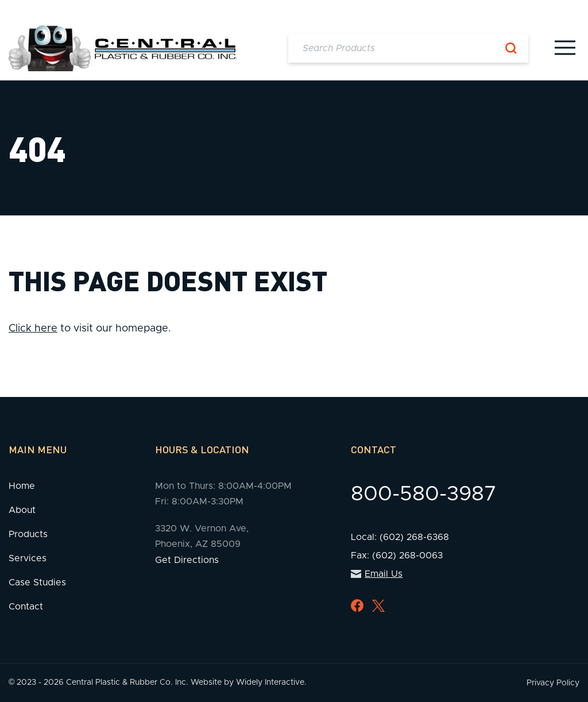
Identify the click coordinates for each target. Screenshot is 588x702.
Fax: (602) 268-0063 (397, 556)
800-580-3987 (424, 494)
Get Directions (187, 560)
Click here (33, 329)
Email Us (377, 574)
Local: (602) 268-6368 (400, 537)
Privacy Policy (553, 683)
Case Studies (37, 583)
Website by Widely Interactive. (249, 682)
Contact (26, 607)
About (22, 510)
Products (28, 534)
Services (28, 558)
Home (22, 486)
